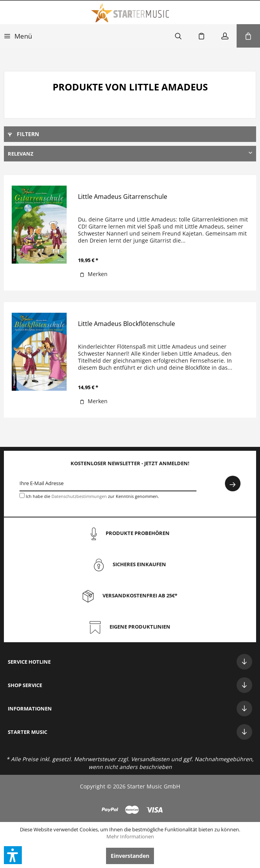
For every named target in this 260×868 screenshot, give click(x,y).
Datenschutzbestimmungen (79, 496)
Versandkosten (150, 759)
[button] (13, 855)
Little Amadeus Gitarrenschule (123, 197)
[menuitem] (18, 36)
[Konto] (225, 36)
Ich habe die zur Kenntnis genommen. (92, 496)
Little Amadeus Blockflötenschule (126, 324)
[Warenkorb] (248, 36)
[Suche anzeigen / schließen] (178, 36)
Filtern (23, 134)
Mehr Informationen (130, 836)
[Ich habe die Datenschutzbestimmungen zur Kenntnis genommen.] (22, 495)
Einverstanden (130, 856)
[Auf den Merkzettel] (94, 274)
